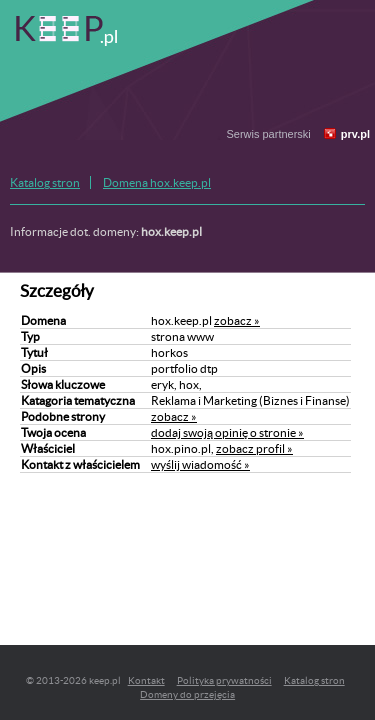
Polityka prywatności (224, 680)
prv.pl (355, 134)
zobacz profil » (254, 448)
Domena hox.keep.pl (157, 182)
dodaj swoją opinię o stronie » (227, 432)
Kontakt (146, 680)
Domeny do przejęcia (187, 694)
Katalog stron (45, 182)
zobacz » (237, 320)
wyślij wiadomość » (200, 464)
